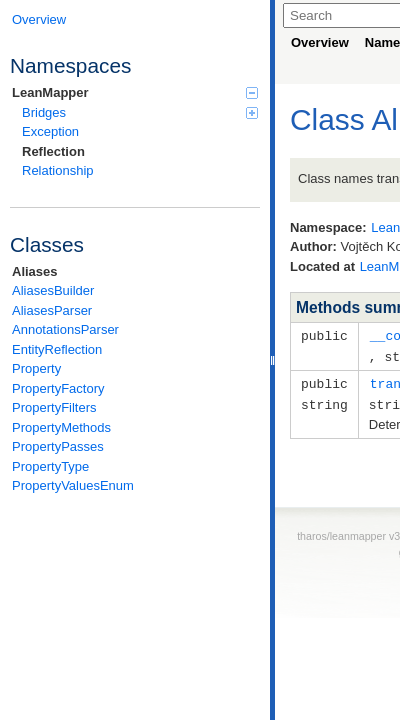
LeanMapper (135, 92)
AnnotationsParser (65, 329)
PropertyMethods (61, 427)
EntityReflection (57, 349)
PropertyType (50, 466)
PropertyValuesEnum (73, 485)
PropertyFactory (58, 388)
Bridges (140, 112)
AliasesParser (52, 310)
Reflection (53, 151)
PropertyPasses (58, 446)
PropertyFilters (54, 407)
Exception (50, 131)
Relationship (58, 170)
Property (36, 368)
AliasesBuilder (53, 290)
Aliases (35, 271)
